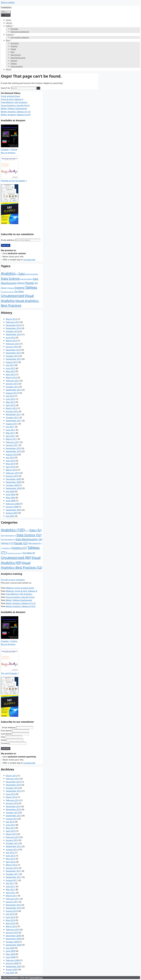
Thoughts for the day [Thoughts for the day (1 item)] (7, 292)
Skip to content (8, 2)
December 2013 (13, 350)
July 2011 (10, 427)
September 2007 (14, 510)
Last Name (6, 734)
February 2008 (13, 504)
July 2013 (10, 365)
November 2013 (13, 353)
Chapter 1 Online (9, 149)
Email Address (9, 727)
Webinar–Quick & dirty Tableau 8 (22, 591)
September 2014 (14, 334)
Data (12, 52)
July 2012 (10, 396)
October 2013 (12, 356)
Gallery (10, 26)
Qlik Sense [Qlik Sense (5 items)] (34, 543)
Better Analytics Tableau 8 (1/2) (16, 112)
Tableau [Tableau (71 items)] (31, 287)
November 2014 (13, 328)
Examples (14, 29)
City (3, 737)
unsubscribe (29, 260)
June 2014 (11, 338)
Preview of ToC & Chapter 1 (14, 181)
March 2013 (11, 377)
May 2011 (10, 433)
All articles (15, 43)
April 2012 (11, 405)
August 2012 (12, 393)
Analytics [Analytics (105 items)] (8, 273)
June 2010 (11, 461)
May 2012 (10, 402)
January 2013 (12, 384)
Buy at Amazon (8, 153)
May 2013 (10, 371)
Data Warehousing (18, 58)
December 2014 (13, 325)
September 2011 (14, 421)
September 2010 (14, 451)
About (8, 69)
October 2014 (12, 331)
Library (9, 23)
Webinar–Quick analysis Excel (20, 588)
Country (5, 743)
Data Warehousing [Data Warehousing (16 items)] (29, 539)
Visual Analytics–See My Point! (15, 105)
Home (9, 20)
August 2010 (12, 454)
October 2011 (12, 418)
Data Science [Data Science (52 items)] (10, 278)
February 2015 (13, 322)
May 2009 (10, 498)
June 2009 (11, 494)
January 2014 (12, 347)
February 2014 (13, 344)
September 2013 (14, 359)
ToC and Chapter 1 (10, 673)
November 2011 (13, 414)
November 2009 (13, 482)
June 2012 (11, 399)
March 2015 (11, 319)
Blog (9, 40)
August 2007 (12, 513)
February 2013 (13, 381)
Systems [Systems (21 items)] (19, 288)
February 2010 (13, 473)
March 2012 (11, 408)
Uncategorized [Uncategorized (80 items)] (13, 296)
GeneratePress (36, 978)
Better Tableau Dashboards (14, 108)
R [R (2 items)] (7, 288)
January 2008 (12, 507)
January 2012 (12, 411)
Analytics (14, 46)
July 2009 (10, 491)
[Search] (38, 88)
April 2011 (11, 436)
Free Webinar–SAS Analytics (14, 102)
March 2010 (11, 470)
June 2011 (11, 430)
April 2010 (11, 467)
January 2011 (12, 445)
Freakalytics (6, 7)
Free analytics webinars (20, 37)
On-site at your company (13, 580)
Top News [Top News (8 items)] (19, 291)
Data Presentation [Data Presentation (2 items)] (32, 274)
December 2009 (13, 479)
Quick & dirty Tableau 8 (12, 99)
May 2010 (10, 464)
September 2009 (14, 488)
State (3, 740)
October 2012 (12, 387)
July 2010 (10, 457)
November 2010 (13, 448)
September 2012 (14, 390)
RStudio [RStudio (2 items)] (11, 288)
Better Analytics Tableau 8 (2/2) (16, 115)
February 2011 (13, 442)
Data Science (16, 55)
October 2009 (12, 485)
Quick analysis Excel (10, 96)
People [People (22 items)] (29, 283)
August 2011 (12, 424)
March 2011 (11, 439)
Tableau (14, 64)
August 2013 (12, 362)
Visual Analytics (17, 66)
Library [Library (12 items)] (21, 283)
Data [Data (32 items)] (22, 274)
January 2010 (12, 476)
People (13, 49)
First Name (6, 731)
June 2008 (11, 501)
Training (10, 35)
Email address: (21, 240)
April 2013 (11, 374)
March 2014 (11, 341)
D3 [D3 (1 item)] (17, 274)
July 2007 (10, 516)
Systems (14, 61)
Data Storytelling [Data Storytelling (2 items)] (26, 279)
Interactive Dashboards (20, 32)
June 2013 (11, 368)
